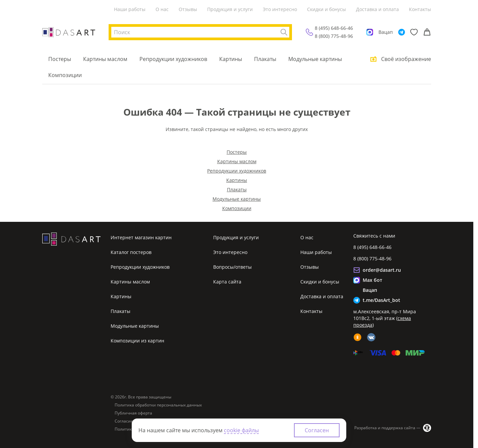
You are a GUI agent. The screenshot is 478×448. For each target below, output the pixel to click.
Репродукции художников (173, 59)
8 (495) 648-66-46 (334, 28)
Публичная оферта (133, 413)
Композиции (65, 75)
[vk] (371, 337)
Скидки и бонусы (326, 9)
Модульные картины (315, 59)
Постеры (60, 59)
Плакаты (265, 59)
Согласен (317, 430)
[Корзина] (427, 32)
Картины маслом (105, 59)
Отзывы (188, 9)
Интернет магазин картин (141, 237)
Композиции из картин (137, 341)
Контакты (420, 9)
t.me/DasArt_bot (381, 300)
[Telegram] (402, 32)
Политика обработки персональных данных (158, 405)
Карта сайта (227, 282)
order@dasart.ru (382, 270)
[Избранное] (414, 32)
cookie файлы (241, 430)
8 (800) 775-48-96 (334, 36)
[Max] (370, 32)
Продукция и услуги (230, 9)
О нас (162, 9)
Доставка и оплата (377, 9)
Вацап (386, 32)
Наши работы (130, 9)
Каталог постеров (131, 252)
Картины (231, 59)
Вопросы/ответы (232, 267)
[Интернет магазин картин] (69, 32)
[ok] (357, 337)
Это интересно (280, 9)
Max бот (372, 280)
